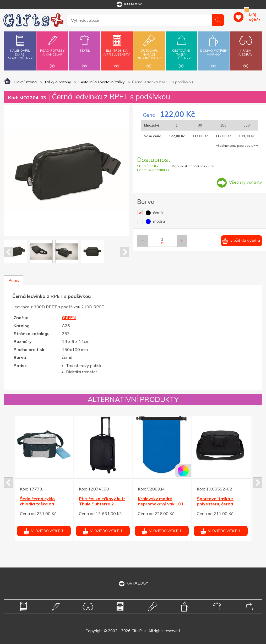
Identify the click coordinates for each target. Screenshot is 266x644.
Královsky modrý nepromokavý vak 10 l (160, 501)
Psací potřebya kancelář (52, 49)
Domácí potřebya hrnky (214, 49)
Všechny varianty (246, 182)
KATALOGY (133, 583)
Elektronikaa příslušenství (117, 49)
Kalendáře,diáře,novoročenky (20, 46)
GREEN (69, 318)
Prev (9, 252)
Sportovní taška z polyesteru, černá (215, 501)
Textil (85, 47)
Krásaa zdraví (246, 49)
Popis (14, 280)
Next (125, 252)
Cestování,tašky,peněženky (181, 50)
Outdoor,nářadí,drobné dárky (149, 50)
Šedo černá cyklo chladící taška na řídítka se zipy (37, 504)
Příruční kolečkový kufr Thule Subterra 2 (102, 501)
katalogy (129, 4)
